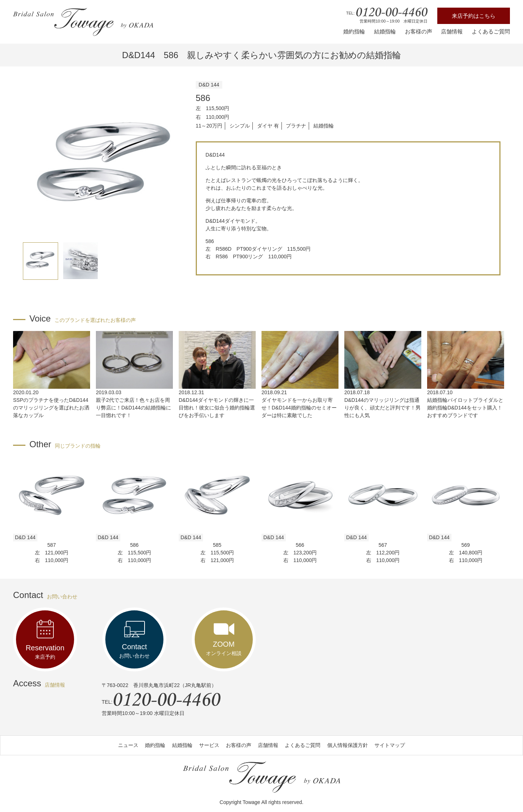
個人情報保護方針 (348, 745)
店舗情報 (452, 31)
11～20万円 (209, 126)
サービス (209, 745)
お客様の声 (419, 31)
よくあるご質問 (491, 31)
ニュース (128, 745)
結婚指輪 (385, 31)
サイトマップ (390, 745)
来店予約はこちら (474, 16)
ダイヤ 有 (268, 126)
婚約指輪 (354, 31)
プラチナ (296, 126)
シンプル (240, 126)
